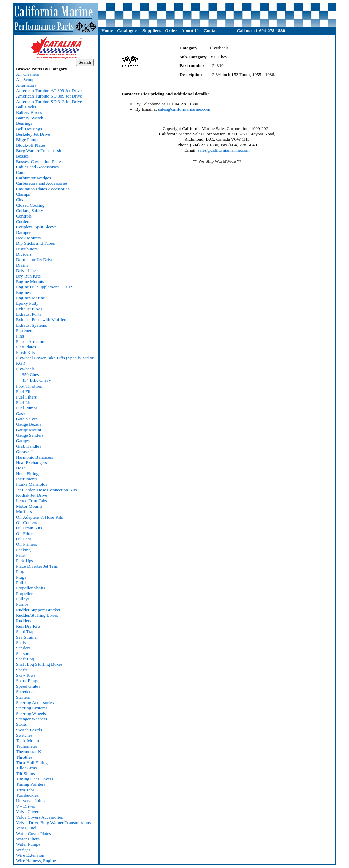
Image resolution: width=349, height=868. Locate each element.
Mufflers (24, 512)
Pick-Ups (25, 561)
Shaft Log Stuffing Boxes (39, 664)
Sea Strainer (27, 637)
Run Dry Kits (28, 626)
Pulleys (23, 599)
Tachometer (27, 746)
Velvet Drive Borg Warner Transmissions (53, 822)
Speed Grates (28, 686)
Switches (24, 735)
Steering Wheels (31, 713)
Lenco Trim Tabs (32, 501)
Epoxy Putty (27, 303)
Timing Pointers (31, 784)
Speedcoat (25, 692)
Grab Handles (29, 446)
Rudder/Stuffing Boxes (37, 615)
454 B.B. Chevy (36, 380)
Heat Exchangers (32, 462)
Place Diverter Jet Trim (37, 566)
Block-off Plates (31, 145)
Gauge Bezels (29, 424)
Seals (21, 642)
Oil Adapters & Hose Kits (40, 517)
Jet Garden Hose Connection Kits (46, 490)
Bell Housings (29, 129)
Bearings (24, 123)
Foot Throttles (29, 386)
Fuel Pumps (27, 408)
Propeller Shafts (31, 588)
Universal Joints (31, 801)
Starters (23, 697)
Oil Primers (27, 544)
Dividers (24, 254)
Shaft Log (25, 659)
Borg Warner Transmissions (41, 151)
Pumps (22, 604)
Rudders (24, 621)
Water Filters (28, 839)
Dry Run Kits (28, 276)
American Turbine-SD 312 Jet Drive (49, 101)
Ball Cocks (26, 107)
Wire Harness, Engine (36, 861)
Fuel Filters (26, 397)
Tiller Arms (26, 768)
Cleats (22, 200)
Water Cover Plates (34, 833)
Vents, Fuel (26, 828)
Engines (23, 292)
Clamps (23, 194)
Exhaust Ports (29, 314)
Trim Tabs (25, 790)
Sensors (23, 653)
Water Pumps (28, 844)
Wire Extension (30, 855)
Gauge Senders (30, 435)
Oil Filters (25, 533)
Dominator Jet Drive (35, 260)
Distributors (27, 249)
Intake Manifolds (32, 484)
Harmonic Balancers (35, 457)
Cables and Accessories (37, 167)
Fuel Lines (26, 402)
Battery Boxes (29, 112)
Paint (21, 555)
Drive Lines (27, 271)
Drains (22, 265)
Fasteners (25, 331)
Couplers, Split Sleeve (36, 227)
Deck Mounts (28, 238)
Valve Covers (28, 812)
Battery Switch (30, 118)
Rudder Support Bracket (38, 610)
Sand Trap (25, 632)
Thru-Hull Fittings (33, 762)
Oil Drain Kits (29, 528)
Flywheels (25, 369)
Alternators (26, 85)
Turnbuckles (27, 795)
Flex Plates (26, 347)
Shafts (22, 670)
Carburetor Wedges (34, 178)
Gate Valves (27, 419)
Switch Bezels (29, 730)
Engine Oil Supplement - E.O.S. (45, 287)
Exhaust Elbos (29, 309)
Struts (21, 724)
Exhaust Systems (32, 325)
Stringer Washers (32, 719)
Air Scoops (26, 80)
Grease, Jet (26, 452)
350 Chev (31, 375)
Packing (23, 550)
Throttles (24, 757)
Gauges (23, 441)
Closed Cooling (30, 205)
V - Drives (26, 806)
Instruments (27, 479)
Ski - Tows (26, 675)
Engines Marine (31, 298)
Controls (24, 216)
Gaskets (23, 413)
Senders (23, 648)
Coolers (23, 221)
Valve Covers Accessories (40, 817)
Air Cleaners (28, 74)
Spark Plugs (27, 681)
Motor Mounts (29, 506)
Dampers (24, 232)
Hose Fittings (28, 473)
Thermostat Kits (31, 752)
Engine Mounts (30, 281)
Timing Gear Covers (35, 779)
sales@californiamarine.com (184, 109)
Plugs (21, 572)
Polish (22, 582)
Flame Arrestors (31, 341)
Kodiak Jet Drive (32, 495)
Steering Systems (32, 708)
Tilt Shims (25, 773)
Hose (21, 468)
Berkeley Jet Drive (33, 134)
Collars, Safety (29, 211)
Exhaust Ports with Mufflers (42, 320)
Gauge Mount (29, 430)
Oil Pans (24, 539)
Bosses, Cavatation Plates (39, 161)
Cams (21, 172)
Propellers (25, 593)
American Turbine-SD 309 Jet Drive (49, 96)
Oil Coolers (27, 522)
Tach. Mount (28, 741)
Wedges (23, 850)
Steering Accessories (35, 702)
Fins (20, 336)
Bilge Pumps (28, 140)
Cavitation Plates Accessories (43, 189)
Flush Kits (25, 352)
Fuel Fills (25, 392)
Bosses (22, 156)
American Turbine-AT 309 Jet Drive (49, 91)
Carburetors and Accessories (42, 183)
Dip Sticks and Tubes (35, 243)
